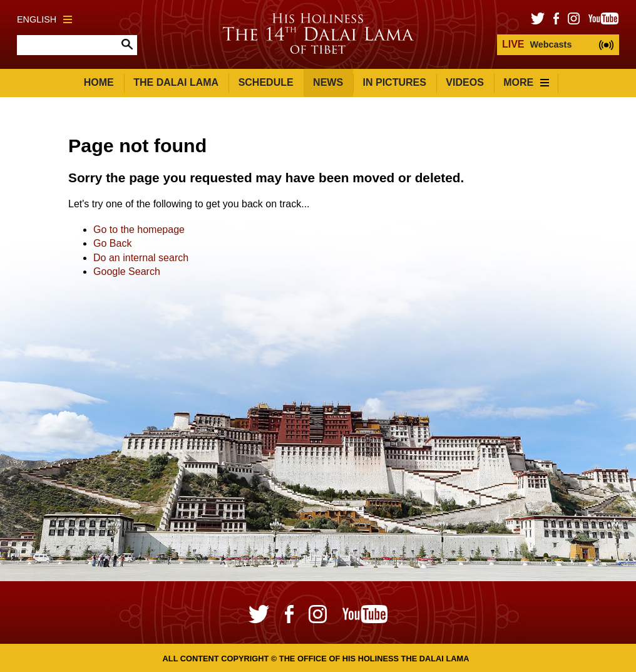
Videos (464, 82)
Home (99, 82)
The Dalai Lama (176, 82)
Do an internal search (141, 258)
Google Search (127, 271)
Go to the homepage (139, 230)
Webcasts (537, 44)
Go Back (112, 243)
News (328, 82)
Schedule (266, 82)
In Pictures (395, 82)
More (526, 82)
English (44, 19)
